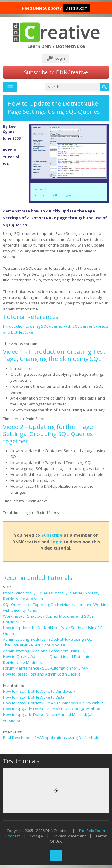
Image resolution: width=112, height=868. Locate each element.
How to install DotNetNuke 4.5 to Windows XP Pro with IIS (54, 703)
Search (105, 87)
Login (60, 58)
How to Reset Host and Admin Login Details (42, 674)
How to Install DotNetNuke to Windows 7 (39, 691)
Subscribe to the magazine (55, 195)
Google (36, 836)
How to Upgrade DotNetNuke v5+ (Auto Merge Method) (52, 709)
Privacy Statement (69, 836)
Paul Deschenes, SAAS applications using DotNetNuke (52, 738)
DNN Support (46, 8)
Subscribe (52, 535)
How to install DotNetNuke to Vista (34, 697)
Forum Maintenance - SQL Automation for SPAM (46, 668)
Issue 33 (40, 189)
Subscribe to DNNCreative (56, 72)
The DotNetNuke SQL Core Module (34, 645)
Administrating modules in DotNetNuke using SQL (47, 639)
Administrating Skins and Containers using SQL (45, 651)
